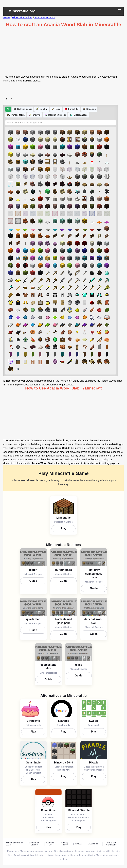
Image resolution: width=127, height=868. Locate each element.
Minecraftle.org (22, 11)
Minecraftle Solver (22, 17)
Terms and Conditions (111, 844)
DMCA (79, 844)
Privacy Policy (65, 844)
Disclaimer (93, 844)
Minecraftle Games (34, 844)
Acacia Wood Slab (45, 17)
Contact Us (50, 844)
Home (7, 17)
